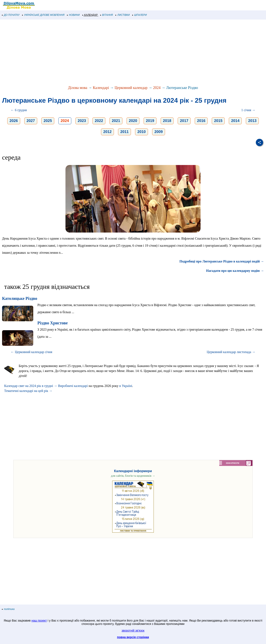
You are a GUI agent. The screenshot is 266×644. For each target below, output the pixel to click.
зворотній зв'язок (133, 630)
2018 (167, 121)
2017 (184, 121)
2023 (82, 121)
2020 (133, 121)
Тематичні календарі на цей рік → (28, 391)
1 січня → (248, 110)
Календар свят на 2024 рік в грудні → (31, 386)
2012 (107, 132)
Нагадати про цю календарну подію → (235, 271)
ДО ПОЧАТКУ (11, 15)
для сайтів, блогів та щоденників (133, 476)
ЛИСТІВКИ (123, 15)
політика (8, 609)
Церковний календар (131, 88)
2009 (159, 132)
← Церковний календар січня (31, 352)
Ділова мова (78, 88)
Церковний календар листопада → (231, 352)
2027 (31, 121)
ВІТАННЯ (107, 15)
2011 (124, 132)
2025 (48, 121)
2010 (142, 132)
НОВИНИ (73, 15)
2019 (150, 121)
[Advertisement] (125, 53)
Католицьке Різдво (20, 298)
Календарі (101, 88)
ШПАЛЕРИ (140, 15)
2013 (252, 121)
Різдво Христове (53, 323)
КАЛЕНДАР (90, 15)
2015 (218, 121)
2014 (235, 121)
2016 (201, 121)
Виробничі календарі (73, 386)
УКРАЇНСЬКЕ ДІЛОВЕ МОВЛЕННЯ (43, 15)
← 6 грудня (19, 110)
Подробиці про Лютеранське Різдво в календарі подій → (222, 261)
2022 (99, 121)
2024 (157, 88)
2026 (14, 121)
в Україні (126, 386)
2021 (116, 121)
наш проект (39, 621)
